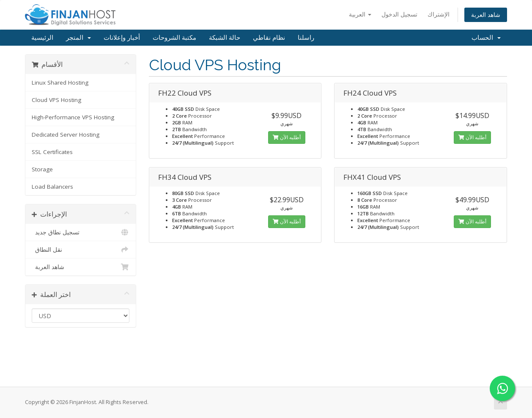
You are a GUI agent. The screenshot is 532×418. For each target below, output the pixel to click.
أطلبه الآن (287, 137)
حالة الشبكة (225, 38)
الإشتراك (439, 14)
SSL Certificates (52, 152)
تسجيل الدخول (399, 14)
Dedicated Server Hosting (66, 135)
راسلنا (306, 38)
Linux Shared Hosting (60, 82)
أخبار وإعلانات (122, 38)
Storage (42, 169)
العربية (360, 14)
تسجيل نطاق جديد (81, 232)
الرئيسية (42, 38)
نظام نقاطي (269, 38)
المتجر (78, 38)
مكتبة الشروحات (174, 38)
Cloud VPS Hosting (56, 100)
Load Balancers (52, 187)
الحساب (486, 38)
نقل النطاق (81, 250)
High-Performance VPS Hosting (73, 117)
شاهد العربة (486, 15)
